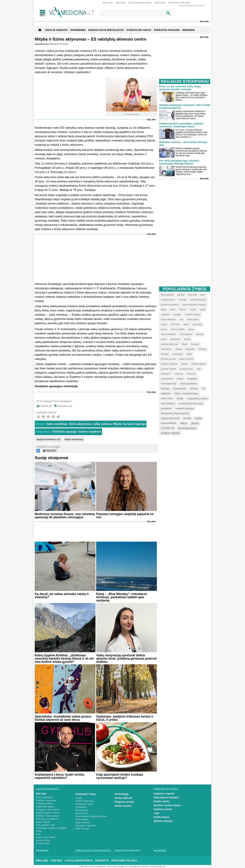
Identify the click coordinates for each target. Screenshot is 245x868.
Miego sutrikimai (83, 822)
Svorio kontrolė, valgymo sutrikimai (91, 816)
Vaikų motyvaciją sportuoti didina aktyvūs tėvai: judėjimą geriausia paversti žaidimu (126, 659)
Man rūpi (41, 794)
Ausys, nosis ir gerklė (46, 837)
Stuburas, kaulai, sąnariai (48, 816)
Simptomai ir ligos (86, 794)
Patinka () (46, 406)
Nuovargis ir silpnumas (86, 826)
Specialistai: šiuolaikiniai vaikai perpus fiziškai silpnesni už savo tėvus (63, 718)
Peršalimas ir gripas (84, 804)
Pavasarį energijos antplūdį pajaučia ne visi (125, 516)
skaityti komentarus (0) (48, 439)
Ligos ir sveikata (56, 30)
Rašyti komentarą (74, 439)
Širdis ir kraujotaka (45, 797)
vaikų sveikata (102, 424)
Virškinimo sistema (45, 804)
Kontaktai (160, 3)
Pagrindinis (78, 30)
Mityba (117, 424)
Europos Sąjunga (134, 424)
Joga (156, 813)
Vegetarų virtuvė (163, 809)
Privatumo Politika (179, 3)
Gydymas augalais (164, 794)
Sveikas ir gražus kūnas (167, 805)
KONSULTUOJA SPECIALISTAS (106, 30)
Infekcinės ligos (82, 829)
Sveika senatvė (123, 806)
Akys (38, 834)
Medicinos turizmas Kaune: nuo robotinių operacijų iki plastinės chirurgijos (65, 516)
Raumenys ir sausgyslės (47, 819)
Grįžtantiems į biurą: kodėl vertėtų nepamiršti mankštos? (59, 776)
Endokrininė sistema (45, 807)
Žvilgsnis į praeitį (124, 802)
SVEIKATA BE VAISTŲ (139, 30)
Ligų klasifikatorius (140, 3)
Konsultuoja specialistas (93, 851)
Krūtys (39, 831)
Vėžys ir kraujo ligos (84, 801)
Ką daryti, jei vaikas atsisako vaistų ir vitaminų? (62, 596)
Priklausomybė (82, 819)
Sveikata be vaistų (166, 789)
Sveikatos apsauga (64, 432)
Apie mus (120, 3)
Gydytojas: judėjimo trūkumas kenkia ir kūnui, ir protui (125, 718)
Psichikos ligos (43, 843)
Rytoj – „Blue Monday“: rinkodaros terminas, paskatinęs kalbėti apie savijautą (122, 597)
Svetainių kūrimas (158, 867)
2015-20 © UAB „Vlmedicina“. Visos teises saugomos (104, 867)
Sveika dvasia (161, 817)
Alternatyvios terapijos (166, 797)
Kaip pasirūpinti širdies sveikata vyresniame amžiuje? (120, 776)
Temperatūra (81, 807)
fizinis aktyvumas (80, 424)
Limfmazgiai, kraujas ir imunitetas (51, 828)
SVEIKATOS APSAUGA (167, 30)
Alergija (79, 798)
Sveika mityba (162, 801)
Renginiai (42, 851)
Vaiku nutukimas (57, 424)
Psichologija (121, 794)
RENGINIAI (189, 30)
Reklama (108, 3)
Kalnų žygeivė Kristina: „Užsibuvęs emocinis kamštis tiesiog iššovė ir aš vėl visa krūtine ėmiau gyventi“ (64, 659)
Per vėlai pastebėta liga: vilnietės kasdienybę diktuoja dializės (179, 162)
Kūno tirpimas (82, 810)
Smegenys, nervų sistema (48, 810)
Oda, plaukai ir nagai (46, 825)
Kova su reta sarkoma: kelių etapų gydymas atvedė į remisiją (180, 88)
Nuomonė (160, 851)
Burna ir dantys (43, 840)
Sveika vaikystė (123, 798)
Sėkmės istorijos (163, 821)
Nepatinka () (65, 406)
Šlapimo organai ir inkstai (48, 813)
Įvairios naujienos (90, 432)
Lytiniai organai (43, 822)
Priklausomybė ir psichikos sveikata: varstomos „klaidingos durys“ (181, 125)
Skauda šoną (81, 813)
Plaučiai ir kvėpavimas (46, 801)
